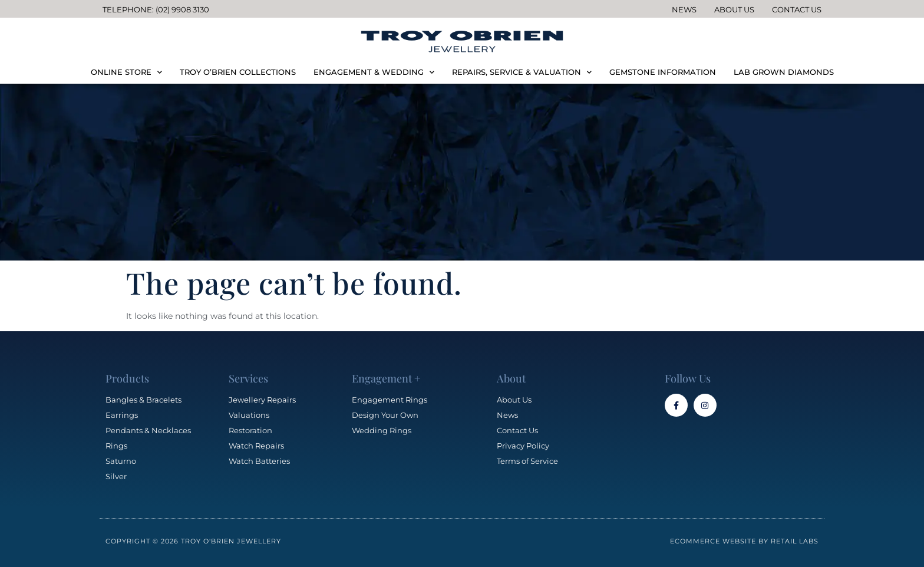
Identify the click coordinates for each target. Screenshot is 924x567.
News (684, 9)
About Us (734, 9)
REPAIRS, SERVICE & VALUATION (522, 72)
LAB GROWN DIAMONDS (784, 72)
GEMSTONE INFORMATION (663, 72)
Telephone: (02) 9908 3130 (156, 9)
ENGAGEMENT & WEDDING (374, 72)
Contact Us (797, 9)
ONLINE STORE (126, 72)
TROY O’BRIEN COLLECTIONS (238, 72)
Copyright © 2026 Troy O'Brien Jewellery (193, 541)
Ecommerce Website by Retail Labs (744, 541)
